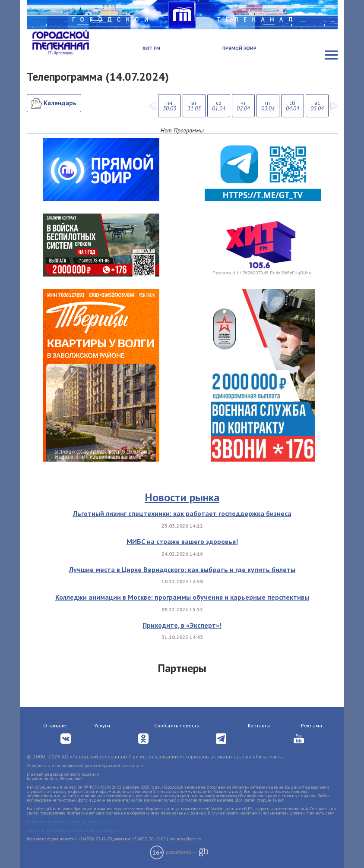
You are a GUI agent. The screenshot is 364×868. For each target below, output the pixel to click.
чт (243, 106)
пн (169, 106)
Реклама (312, 725)
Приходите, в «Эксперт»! (182, 625)
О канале (55, 725)
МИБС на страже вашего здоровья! (182, 541)
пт (268, 106)
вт (194, 106)
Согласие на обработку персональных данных (72, 830)
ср (219, 106)
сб (293, 106)
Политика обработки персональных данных (70, 822)
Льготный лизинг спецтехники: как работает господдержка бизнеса (182, 513)
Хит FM (151, 48)
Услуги (102, 725)
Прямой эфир (239, 48)
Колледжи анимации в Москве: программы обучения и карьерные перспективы (182, 597)
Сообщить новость (177, 725)
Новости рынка (182, 497)
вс (317, 106)
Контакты (259, 725)
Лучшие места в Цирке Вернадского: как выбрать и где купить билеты (182, 569)
